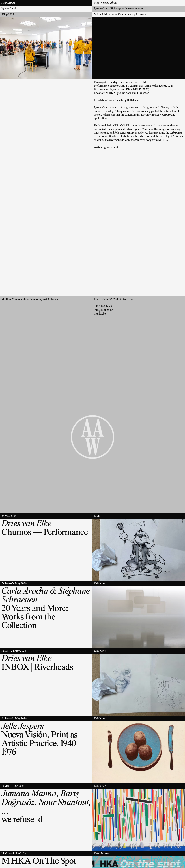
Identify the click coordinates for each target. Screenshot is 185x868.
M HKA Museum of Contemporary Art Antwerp (122, 14)
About (114, 3)
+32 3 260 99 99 (103, 307)
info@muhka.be (103, 310)
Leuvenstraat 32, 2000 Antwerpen (113, 299)
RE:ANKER (122, 126)
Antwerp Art (9, 3)
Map (97, 3)
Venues (105, 3)
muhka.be (100, 314)
